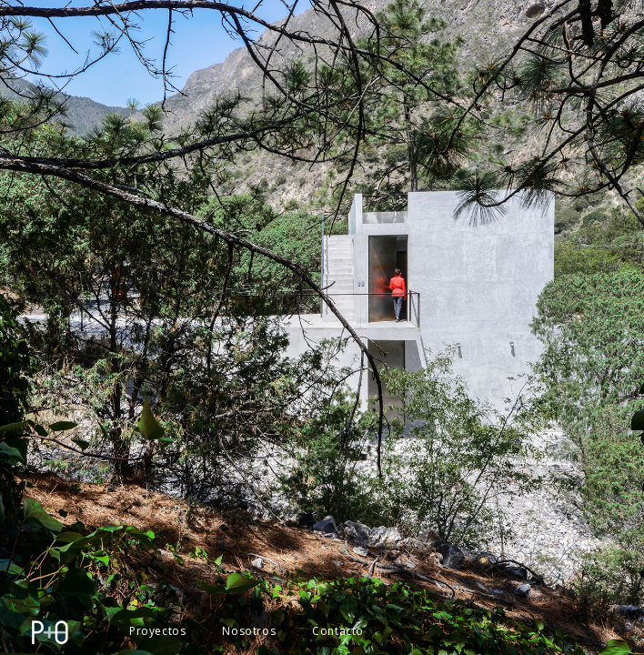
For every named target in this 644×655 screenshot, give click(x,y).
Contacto (338, 631)
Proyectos (157, 631)
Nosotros (249, 631)
